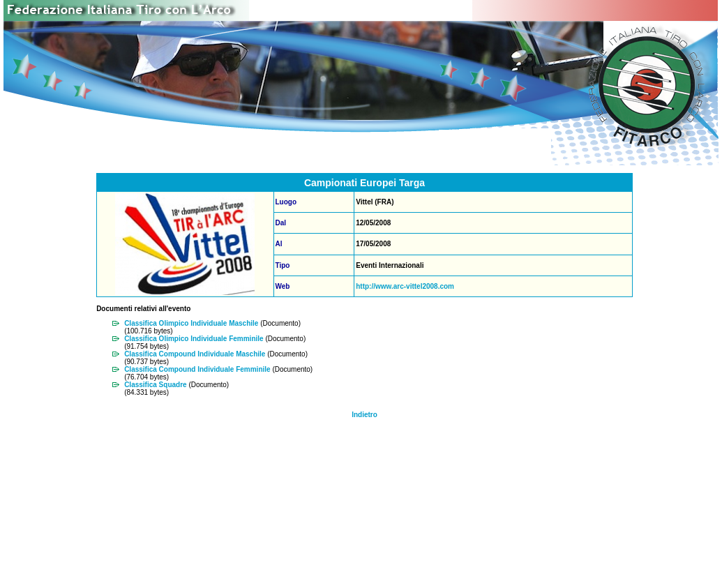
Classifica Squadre (155, 385)
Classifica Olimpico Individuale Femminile (194, 339)
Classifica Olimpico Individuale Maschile (191, 323)
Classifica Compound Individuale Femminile (197, 369)
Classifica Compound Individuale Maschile (195, 354)
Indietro (364, 415)
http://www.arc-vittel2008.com (405, 286)
